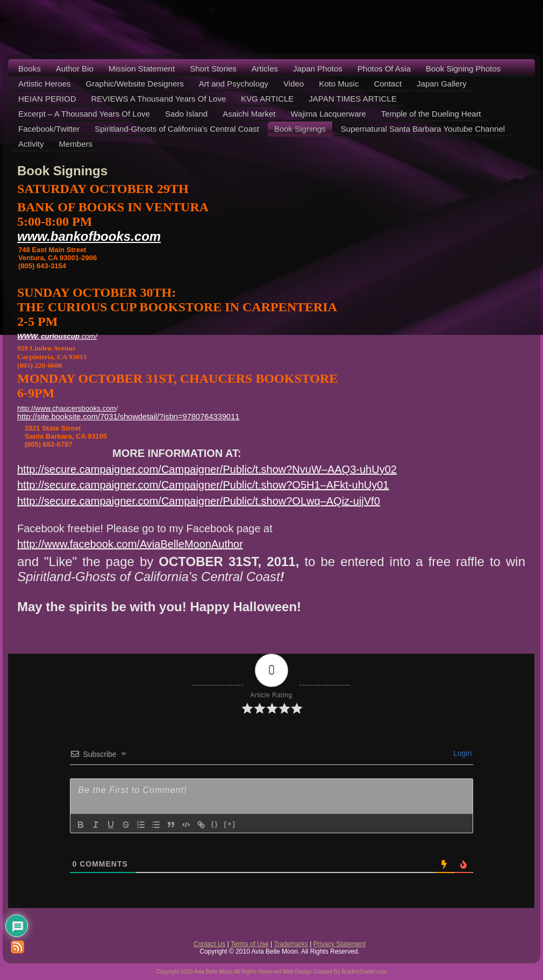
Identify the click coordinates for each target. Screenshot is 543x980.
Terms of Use (250, 944)
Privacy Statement (340, 944)
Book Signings (62, 171)
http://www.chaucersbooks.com (67, 408)
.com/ (57, 336)
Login (461, 753)
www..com (89, 236)
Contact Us (209, 944)
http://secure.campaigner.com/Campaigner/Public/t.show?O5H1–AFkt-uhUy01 (203, 485)
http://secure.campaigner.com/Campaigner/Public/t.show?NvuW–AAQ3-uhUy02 (207, 469)
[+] (230, 824)
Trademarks (291, 944)
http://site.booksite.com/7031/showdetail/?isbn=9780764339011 (128, 417)
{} (215, 824)
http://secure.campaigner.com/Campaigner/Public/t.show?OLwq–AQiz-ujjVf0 (199, 501)
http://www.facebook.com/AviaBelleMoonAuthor (130, 544)
